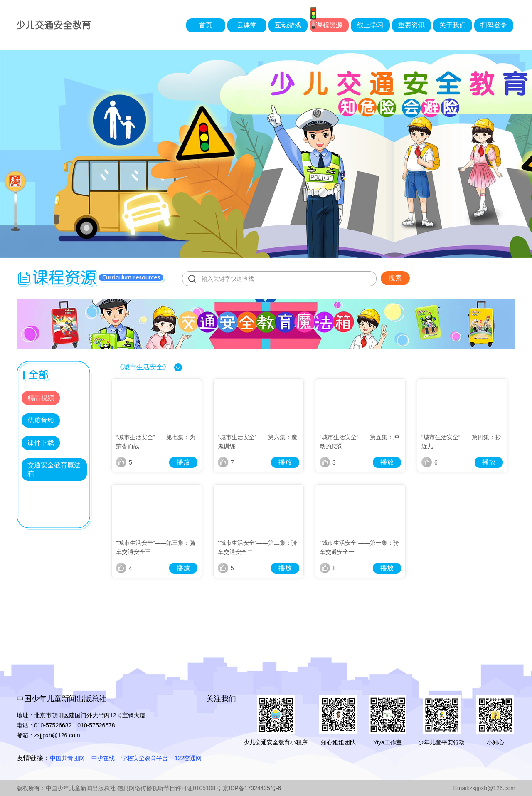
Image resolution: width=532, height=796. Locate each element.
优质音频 (41, 420)
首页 (206, 25)
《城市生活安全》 (143, 367)
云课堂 (247, 25)
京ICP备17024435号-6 (252, 788)
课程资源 (329, 25)
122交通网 (188, 758)
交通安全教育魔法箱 (54, 469)
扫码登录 (494, 25)
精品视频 (41, 398)
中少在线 (103, 758)
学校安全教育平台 (145, 758)
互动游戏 (288, 25)
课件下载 (41, 443)
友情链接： (33, 758)
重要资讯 (411, 25)
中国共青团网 (67, 758)
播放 (183, 462)
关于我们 (453, 25)
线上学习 (370, 25)
